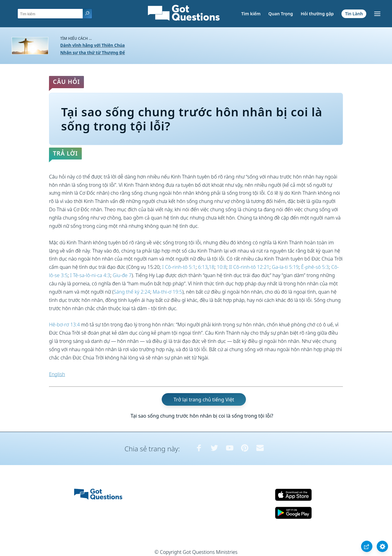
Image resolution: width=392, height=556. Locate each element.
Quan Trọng (281, 14)
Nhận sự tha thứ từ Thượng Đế (93, 53)
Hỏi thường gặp (317, 14)
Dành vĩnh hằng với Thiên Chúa (93, 45)
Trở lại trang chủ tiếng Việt (204, 399)
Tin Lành (354, 14)
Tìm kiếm (251, 14)
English (57, 374)
